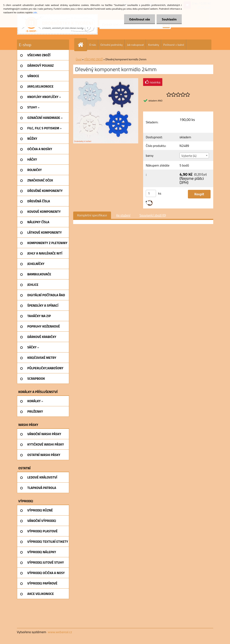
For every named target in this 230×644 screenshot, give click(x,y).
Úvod (79, 59)
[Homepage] (82, 45)
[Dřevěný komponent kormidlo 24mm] (106, 80)
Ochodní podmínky (112, 45)
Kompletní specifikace (92, 215)
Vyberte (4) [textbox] (189, 156)
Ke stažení (123, 215)
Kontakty (154, 45)
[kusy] (151, 193)
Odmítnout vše (140, 19)
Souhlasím (169, 19)
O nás (93, 45)
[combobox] (194, 155)
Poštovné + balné (174, 45)
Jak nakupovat (135, 45)
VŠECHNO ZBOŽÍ (94, 59)
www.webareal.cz (60, 632)
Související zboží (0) (153, 215)
